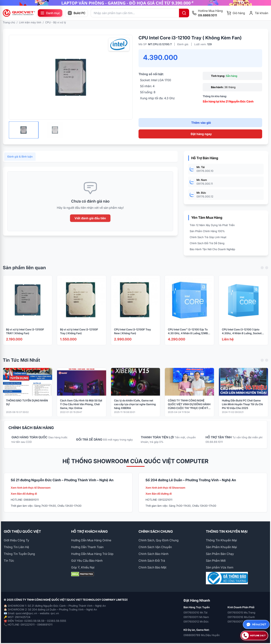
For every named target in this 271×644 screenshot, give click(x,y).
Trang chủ (9, 22)
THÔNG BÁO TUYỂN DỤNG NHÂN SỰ (27, 407)
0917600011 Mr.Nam (196, 617)
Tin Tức (9, 561)
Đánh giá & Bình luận (20, 161)
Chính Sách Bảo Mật (152, 567)
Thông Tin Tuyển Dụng (19, 554)
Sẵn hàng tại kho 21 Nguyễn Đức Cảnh (228, 101)
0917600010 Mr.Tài (195, 612)
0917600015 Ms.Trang (241, 612)
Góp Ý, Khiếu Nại (83, 567)
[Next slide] (267, 273)
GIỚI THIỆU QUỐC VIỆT (22, 531)
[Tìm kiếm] (184, 13)
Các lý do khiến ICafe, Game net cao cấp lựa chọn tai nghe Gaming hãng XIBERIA (135, 409)
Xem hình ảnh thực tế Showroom (31, 488)
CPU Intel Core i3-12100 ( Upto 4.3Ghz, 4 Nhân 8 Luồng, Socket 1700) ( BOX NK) (242, 336)
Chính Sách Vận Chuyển (155, 547)
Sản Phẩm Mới (216, 561)
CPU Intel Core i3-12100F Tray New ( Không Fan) (132, 336)
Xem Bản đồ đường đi (24, 494)
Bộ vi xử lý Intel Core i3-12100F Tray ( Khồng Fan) (79, 336)
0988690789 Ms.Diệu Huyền (202, 635)
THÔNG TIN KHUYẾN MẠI (227, 531)
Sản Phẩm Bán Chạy (220, 554)
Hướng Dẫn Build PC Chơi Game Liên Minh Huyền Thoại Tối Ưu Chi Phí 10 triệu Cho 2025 (242, 409)
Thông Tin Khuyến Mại (221, 540)
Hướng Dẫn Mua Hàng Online (91, 540)
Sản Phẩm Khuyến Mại (221, 547)
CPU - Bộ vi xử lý (56, 22)
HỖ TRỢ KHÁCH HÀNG (89, 531)
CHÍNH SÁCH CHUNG (156, 531)
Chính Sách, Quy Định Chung (159, 540)
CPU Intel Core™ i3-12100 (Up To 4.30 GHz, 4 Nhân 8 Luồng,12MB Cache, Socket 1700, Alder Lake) (188, 336)
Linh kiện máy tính (30, 22)
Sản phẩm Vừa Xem (220, 567)
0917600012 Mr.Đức (196, 621)
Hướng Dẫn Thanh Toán (87, 547)
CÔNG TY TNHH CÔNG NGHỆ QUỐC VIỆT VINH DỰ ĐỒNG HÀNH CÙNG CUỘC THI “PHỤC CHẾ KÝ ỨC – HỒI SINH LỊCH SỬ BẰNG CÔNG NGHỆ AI (189, 409)
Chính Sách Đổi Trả (152, 561)
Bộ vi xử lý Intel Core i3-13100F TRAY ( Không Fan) (25, 336)
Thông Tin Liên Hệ (16, 547)
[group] (135, 3)
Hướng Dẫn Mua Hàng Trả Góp (92, 554)
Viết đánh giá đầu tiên (90, 223)
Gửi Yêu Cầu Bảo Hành (87, 561)
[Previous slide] (262, 273)
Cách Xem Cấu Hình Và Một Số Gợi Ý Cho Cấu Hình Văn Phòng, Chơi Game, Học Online (81, 409)
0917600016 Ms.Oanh (241, 617)
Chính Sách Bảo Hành (153, 554)
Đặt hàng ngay (201, 134)
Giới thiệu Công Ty (16, 540)
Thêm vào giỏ (201, 123)
